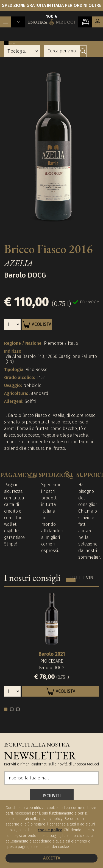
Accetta (52, 858)
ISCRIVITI (52, 796)
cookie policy (50, 830)
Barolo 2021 (52, 654)
